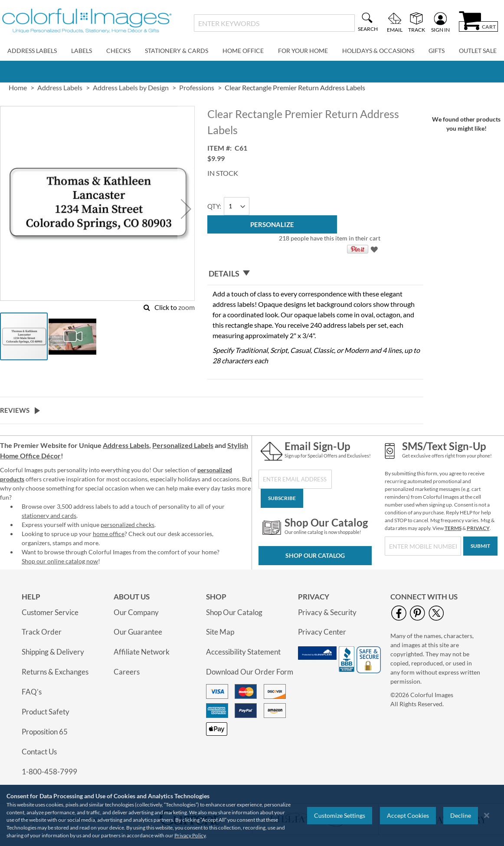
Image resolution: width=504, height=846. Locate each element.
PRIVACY (478, 528)
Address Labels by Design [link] (131, 87)
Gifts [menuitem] (437, 51)
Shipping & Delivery (53, 652)
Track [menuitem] (417, 30)
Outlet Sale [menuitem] (478, 51)
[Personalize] (272, 224)
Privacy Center (322, 632)
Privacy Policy (190, 835)
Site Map (220, 632)
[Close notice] (487, 815)
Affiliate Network (142, 652)
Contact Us (39, 752)
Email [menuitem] (395, 30)
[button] (186, 209)
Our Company (136, 612)
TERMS (453, 528)
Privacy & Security (327, 612)
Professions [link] (197, 87)
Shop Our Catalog (315, 555)
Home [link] (18, 87)
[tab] (315, 274)
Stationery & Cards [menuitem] (177, 51)
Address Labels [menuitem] (32, 51)
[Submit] (480, 546)
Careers (127, 672)
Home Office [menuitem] (243, 51)
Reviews (15, 410)
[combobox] (275, 23)
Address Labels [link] (60, 87)
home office (109, 534)
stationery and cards (49, 515)
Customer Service (50, 612)
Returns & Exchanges (55, 672)
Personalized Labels (183, 445)
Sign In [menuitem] (440, 30)
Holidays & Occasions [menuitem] (378, 51)
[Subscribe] (282, 498)
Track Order (42, 632)
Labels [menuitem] (82, 51)
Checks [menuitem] (118, 51)
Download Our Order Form (250, 672)
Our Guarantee (138, 632)
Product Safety (46, 712)
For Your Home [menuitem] (303, 51)
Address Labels (126, 445)
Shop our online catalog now (60, 561)
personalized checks (128, 525)
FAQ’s (32, 692)
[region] (252, 815)
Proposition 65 (45, 732)
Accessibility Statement (243, 652)
